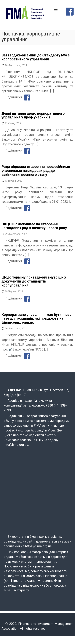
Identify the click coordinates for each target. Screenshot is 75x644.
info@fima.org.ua (16, 445)
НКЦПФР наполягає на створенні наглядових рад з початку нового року (34, 226)
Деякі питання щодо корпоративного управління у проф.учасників (33, 115)
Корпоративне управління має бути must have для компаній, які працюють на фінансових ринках (36, 319)
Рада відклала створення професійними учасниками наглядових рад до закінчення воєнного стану (36, 171)
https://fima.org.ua (38, 546)
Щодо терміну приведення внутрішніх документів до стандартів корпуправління (34, 281)
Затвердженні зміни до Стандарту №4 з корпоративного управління (36, 57)
